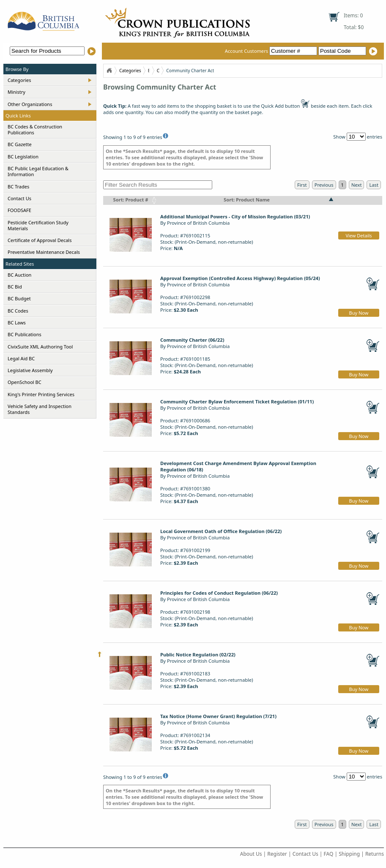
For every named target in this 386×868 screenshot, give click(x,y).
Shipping (349, 854)
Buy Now (359, 313)
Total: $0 (354, 27)
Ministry (16, 92)
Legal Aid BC (21, 358)
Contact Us (19, 198)
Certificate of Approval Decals (40, 240)
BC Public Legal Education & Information (38, 171)
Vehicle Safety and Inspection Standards (40, 409)
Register (277, 854)
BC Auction (19, 275)
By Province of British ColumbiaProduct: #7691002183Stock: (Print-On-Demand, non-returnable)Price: (207, 670)
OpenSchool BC (25, 382)
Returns (375, 854)
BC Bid (15, 287)
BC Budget (19, 298)
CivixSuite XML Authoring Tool (40, 347)
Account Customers (272, 51)
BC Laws (17, 322)
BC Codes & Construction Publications (35, 129)
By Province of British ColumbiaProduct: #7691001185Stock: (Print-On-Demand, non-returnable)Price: (207, 356)
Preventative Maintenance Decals (44, 252)
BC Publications (25, 334)
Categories (19, 80)
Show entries (358, 137)
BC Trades (18, 186)
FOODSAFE (19, 210)
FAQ (329, 854)
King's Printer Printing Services (41, 394)
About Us (251, 854)
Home (109, 71)
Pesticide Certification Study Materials (38, 225)
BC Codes (18, 311)
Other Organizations (30, 104)
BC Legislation (23, 156)
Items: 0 (353, 15)
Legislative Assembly (30, 370)
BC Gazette (20, 144)
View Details (359, 235)
